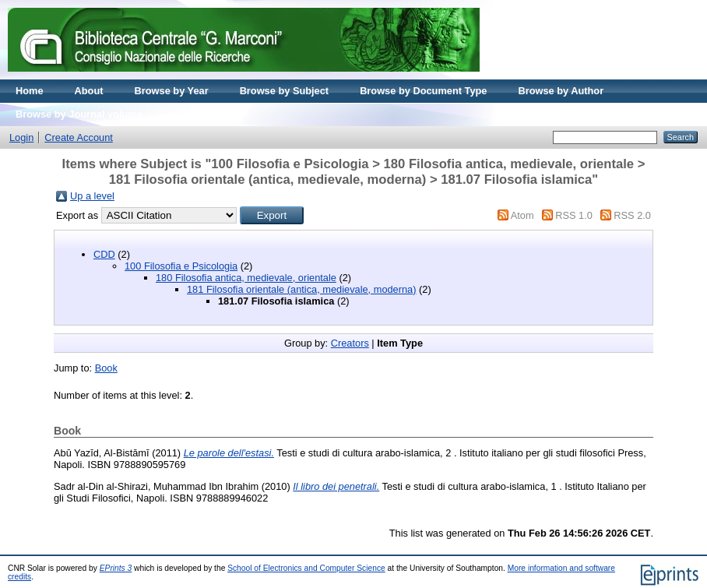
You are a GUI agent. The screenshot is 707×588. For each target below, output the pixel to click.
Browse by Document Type (423, 91)
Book (106, 368)
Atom (522, 215)
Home (30, 91)
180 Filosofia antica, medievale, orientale (246, 278)
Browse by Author (561, 91)
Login (21, 137)
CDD (104, 254)
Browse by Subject (285, 91)
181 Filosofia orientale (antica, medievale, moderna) (302, 289)
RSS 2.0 (632, 215)
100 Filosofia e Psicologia (181, 266)
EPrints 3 (116, 568)
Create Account (79, 137)
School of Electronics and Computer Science (306, 568)
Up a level (92, 196)
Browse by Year (172, 91)
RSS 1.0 (574, 215)
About (89, 91)
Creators (350, 343)
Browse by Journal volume (79, 114)
